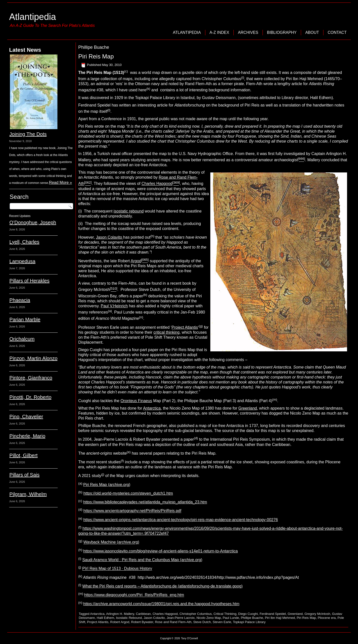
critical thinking (166, 332)
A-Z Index (219, 32)
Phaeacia (20, 300)
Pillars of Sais (24, 475)
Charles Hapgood (157, 184)
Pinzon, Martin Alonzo (33, 358)
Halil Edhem (105, 618)
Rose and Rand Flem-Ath (173, 622)
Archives (248, 32)
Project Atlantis (185, 327)
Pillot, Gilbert (23, 455)
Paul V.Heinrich (114, 306)
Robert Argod (120, 622)
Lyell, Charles (24, 242)
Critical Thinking (225, 614)
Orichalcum (22, 339)
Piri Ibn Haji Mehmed (280, 618)
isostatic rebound (129, 211)
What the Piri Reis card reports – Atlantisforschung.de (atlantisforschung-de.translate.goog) (162, 586)
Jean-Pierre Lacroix (181, 618)
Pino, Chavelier (26, 417)
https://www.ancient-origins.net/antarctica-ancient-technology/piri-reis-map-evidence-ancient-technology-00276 (181, 520)
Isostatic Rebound (129, 618)
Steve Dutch (202, 622)
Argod (136, 261)
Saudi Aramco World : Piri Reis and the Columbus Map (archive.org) (142, 560)
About (312, 32)
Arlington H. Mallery (120, 614)
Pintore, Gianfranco (31, 378)
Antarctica (152, 408)
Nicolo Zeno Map (209, 618)
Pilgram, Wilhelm (28, 494)
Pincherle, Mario (27, 436)
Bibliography (282, 32)
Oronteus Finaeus (136, 401)
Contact (337, 32)
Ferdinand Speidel (273, 614)
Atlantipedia (33, 17)
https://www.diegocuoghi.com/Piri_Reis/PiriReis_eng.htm (134, 595)
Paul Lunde (231, 618)
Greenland (248, 408)
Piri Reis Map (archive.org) (107, 485)
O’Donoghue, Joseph (33, 222)
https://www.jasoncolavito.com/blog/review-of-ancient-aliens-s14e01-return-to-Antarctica (161, 551)
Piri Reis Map (96, 56)
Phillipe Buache (252, 618)
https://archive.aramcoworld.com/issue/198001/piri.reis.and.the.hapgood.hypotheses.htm (161, 604)
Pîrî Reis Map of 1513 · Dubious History (117, 569)
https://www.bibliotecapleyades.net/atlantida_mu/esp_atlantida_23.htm (145, 502)
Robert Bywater (142, 622)
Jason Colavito (110, 237)
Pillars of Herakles (29, 281)
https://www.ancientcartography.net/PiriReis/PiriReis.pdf (133, 511)
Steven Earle (222, 622)
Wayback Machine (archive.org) (111, 542)
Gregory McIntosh (317, 614)
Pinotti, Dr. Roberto (30, 397)
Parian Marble (25, 320)
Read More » (61, 183)
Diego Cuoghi (248, 614)
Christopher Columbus (196, 614)
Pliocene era (327, 618)
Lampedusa (22, 261)
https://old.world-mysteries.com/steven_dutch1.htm (128, 493)
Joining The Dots (28, 134)
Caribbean (143, 614)
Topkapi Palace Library (249, 622)
